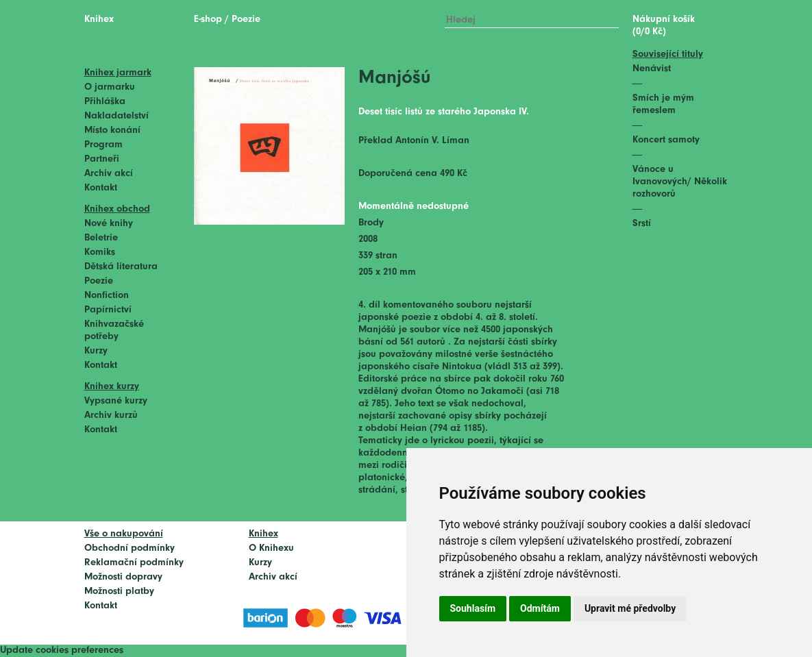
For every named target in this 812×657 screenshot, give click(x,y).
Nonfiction (107, 296)
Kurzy (96, 351)
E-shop (208, 20)
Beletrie (101, 238)
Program (103, 145)
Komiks (100, 252)
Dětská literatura (121, 267)
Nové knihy (109, 224)
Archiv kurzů (111, 416)
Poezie (99, 281)
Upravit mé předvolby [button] (630, 608)
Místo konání (112, 131)
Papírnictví (108, 310)
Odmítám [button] (540, 608)
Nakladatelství (116, 116)
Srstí (642, 224)
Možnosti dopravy (123, 577)
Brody (371, 223)
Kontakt (101, 188)
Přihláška (105, 102)
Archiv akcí (109, 174)
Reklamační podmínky (134, 563)
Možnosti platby (119, 592)
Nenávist (652, 69)
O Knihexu (271, 548)
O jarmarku (110, 87)
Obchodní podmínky (130, 548)
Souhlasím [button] (473, 608)
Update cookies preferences (62, 650)
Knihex (99, 20)
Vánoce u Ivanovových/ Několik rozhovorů (680, 182)
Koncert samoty (666, 140)
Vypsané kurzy (116, 401)
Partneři (102, 159)
